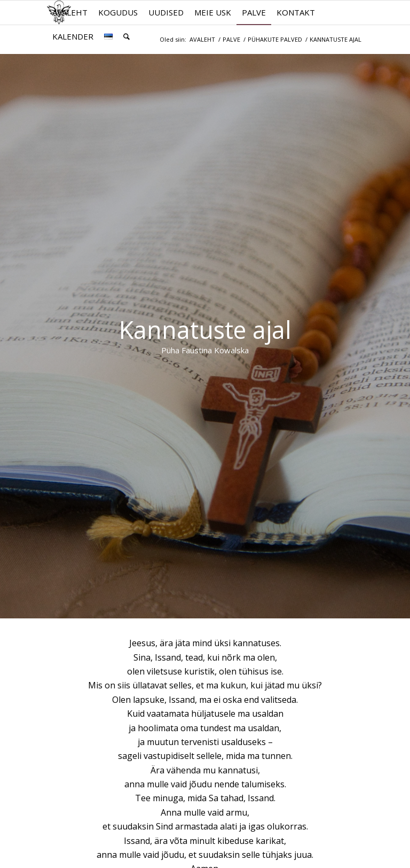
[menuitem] (70, 13)
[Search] (127, 37)
